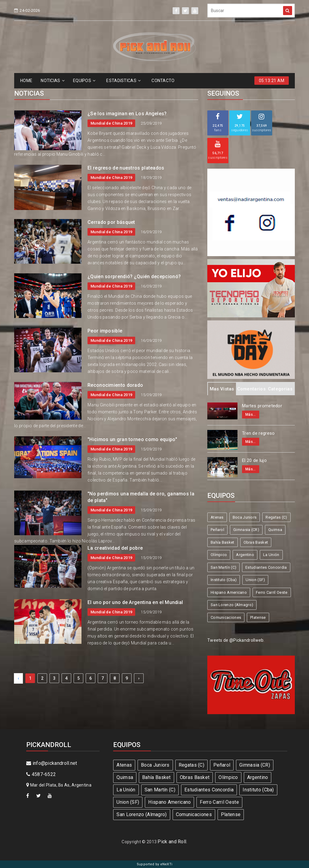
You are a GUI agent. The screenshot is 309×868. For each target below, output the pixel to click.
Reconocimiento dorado (115, 385)
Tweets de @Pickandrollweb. (236, 640)
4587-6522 (41, 774)
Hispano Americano (229, 592)
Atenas (217, 517)
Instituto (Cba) (224, 580)
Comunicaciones (226, 617)
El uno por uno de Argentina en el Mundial (135, 602)
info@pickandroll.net (52, 763)
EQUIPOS (84, 81)
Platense (258, 617)
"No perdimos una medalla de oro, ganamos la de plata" (141, 497)
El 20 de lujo (254, 460)
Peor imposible (105, 331)
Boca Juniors (245, 517)
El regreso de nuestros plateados (126, 168)
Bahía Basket (223, 542)
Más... (251, 415)
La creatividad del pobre (115, 548)
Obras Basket (256, 542)
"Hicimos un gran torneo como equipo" (132, 439)
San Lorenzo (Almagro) (232, 605)
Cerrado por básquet (111, 222)
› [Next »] (139, 678)
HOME (26, 81)
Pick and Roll (172, 842)
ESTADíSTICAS (123, 81)
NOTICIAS (53, 81)
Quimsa (275, 530)
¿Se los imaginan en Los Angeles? (127, 114)
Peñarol (217, 530)
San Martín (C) (223, 567)
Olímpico (219, 555)
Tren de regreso (258, 433)
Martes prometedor (262, 406)
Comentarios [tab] (251, 389)
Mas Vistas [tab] (222, 389)
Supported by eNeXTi (155, 864)
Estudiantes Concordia (266, 567)
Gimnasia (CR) (246, 530)
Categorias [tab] (280, 389)
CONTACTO (163, 81)
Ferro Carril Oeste (272, 592)
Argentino (245, 555)
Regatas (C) (276, 517)
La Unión (271, 555)
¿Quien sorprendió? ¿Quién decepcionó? (134, 277)
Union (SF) (255, 580)
